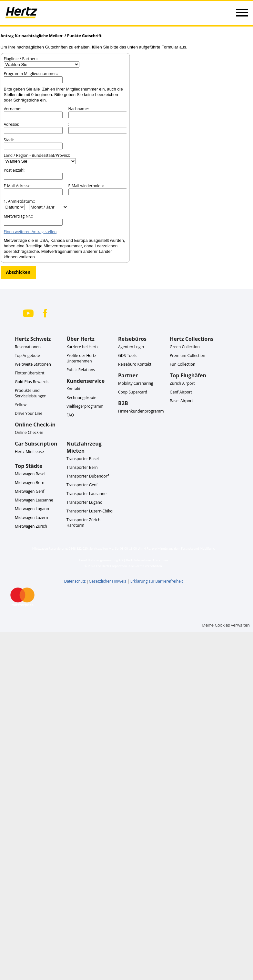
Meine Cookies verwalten (226, 625)
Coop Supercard (133, 392)
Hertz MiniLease (29, 452)
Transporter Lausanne (86, 494)
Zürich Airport (182, 383)
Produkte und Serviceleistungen (31, 393)
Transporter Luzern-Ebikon (91, 511)
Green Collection (185, 347)
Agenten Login (131, 347)
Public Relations (81, 370)
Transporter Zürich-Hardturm (84, 522)
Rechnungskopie (81, 398)
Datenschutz (75, 581)
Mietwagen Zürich (31, 526)
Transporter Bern (82, 467)
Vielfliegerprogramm (85, 406)
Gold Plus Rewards (32, 382)
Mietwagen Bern (30, 483)
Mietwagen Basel (30, 474)
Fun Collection (182, 364)
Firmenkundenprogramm (141, 411)
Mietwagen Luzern (31, 517)
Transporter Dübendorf (88, 476)
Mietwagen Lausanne (34, 500)
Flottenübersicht (30, 373)
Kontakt (73, 389)
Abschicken (18, 272)
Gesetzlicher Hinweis (107, 581)
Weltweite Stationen (33, 364)
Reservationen (28, 347)
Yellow (21, 405)
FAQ (70, 415)
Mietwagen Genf (30, 491)
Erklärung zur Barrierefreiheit (157, 581)
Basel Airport (181, 401)
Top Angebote (27, 355)
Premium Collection (187, 355)
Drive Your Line (29, 413)
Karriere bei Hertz (82, 347)
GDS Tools (127, 355)
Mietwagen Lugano (32, 509)
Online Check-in (29, 432)
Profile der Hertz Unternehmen (81, 358)
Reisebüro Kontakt (135, 364)
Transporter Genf (82, 485)
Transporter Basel (83, 459)
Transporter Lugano (84, 502)
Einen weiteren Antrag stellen (30, 232)
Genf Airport (181, 392)
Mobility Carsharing (136, 383)
